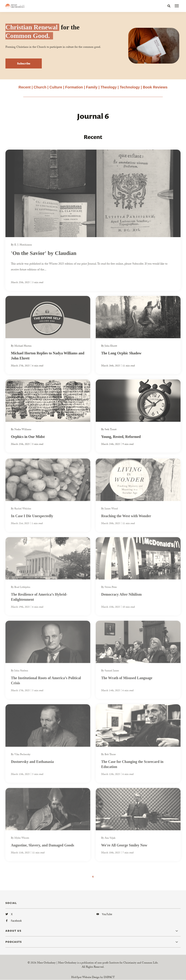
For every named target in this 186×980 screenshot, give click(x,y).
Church (40, 87)
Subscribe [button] (24, 63)
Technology (130, 87)
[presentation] (177, 6)
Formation (75, 87)
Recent (25, 87)
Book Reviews (155, 87)
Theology (109, 87)
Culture (56, 87)
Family (92, 87)
